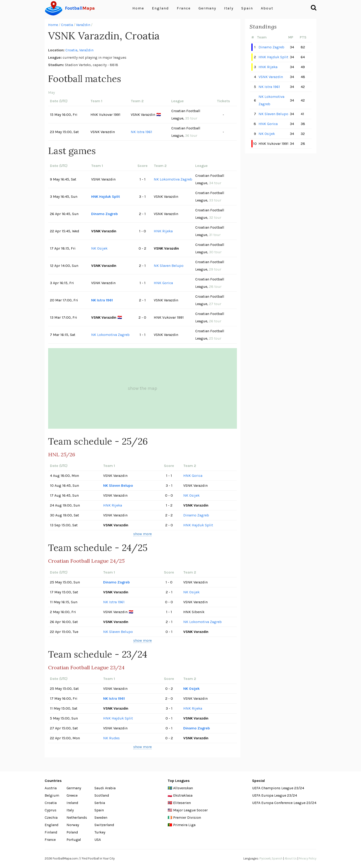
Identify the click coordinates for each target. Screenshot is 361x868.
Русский (265, 858)
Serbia (100, 803)
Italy (229, 8)
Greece (72, 795)
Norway (73, 825)
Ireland (72, 803)
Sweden (101, 817)
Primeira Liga (184, 825)
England (160, 8)
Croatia (67, 25)
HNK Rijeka (163, 231)
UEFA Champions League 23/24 (278, 788)
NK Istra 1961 (141, 132)
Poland (72, 832)
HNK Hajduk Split (106, 197)
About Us (291, 858)
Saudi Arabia (105, 788)
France (184, 8)
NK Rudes (111, 738)
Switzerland (104, 825)
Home (138, 8)
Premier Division (187, 817)
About (267, 8)
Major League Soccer (190, 810)
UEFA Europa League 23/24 (275, 795)
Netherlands (77, 817)
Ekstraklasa (183, 795)
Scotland (102, 795)
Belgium (52, 795)
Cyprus (51, 810)
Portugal (74, 840)
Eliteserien (182, 803)
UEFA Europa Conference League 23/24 (284, 803)
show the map (143, 388)
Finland (51, 832)
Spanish (277, 858)
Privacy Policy (308, 858)
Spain (247, 8)
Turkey (100, 832)
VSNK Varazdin (271, 77)
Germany (207, 8)
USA (98, 840)
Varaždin (83, 25)
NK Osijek (99, 248)
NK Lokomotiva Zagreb (173, 179)
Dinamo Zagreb (105, 214)
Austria (51, 788)
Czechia (51, 817)
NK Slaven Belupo (169, 266)
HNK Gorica (163, 283)
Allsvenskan (183, 788)
